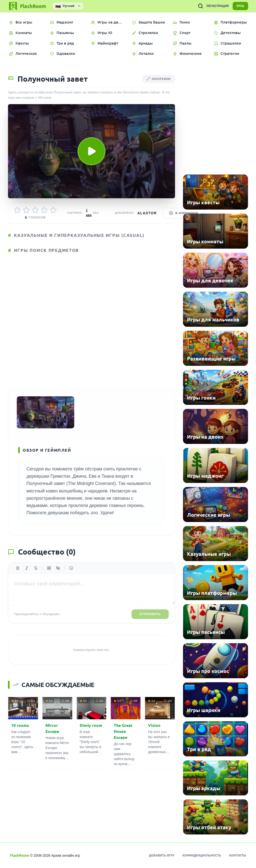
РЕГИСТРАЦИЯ (215, 6)
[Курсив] (27, 573)
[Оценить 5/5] (53, 210)
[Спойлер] (58, 573)
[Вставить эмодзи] (71, 573)
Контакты (238, 855)
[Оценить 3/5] (35, 210)
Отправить (150, 619)
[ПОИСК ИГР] (197, 6)
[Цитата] (49, 573)
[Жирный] (18, 573)
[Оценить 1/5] (17, 210)
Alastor (147, 213)
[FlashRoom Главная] (27, 6)
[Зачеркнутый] (36, 573)
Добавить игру (162, 855)
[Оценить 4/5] (44, 210)
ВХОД (239, 6)
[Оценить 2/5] (26, 210)
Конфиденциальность (202, 855)
